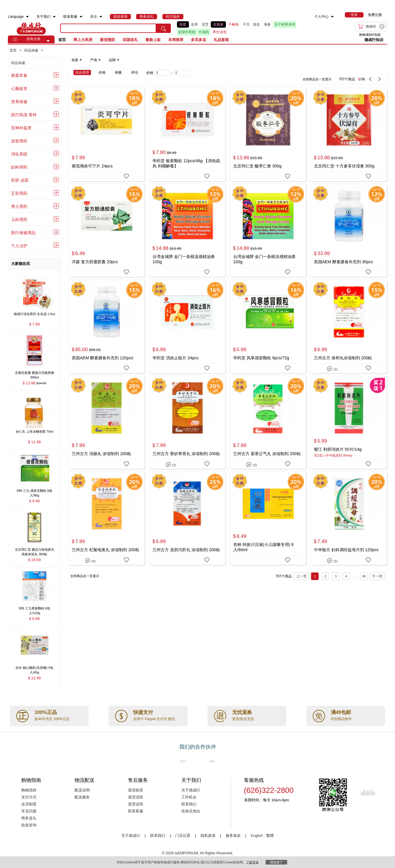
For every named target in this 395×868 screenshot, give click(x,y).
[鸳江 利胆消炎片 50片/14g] (349, 422)
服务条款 (233, 836)
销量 (118, 73)
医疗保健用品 (23, 233)
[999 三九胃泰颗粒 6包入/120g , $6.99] (34, 609)
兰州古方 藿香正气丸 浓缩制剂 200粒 (267, 454)
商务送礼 (29, 818)
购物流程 (29, 790)
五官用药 (19, 193)
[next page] (380, 79)
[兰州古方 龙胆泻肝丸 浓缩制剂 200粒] (187, 518)
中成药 (204, 32)
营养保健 (19, 102)
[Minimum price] (163, 73)
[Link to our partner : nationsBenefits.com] (183, 761)
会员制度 (29, 804)
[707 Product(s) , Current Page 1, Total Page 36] (298, 76)
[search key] (108, 28)
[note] (96, 60)
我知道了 (276, 862)
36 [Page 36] (364, 576)
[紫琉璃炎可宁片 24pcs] (107, 135)
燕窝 (183, 24)
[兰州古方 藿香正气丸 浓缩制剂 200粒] (268, 422)
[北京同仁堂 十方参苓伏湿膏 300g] (349, 135)
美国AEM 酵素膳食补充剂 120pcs (102, 358)
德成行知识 (374, 40)
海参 (267, 24)
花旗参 (218, 24)
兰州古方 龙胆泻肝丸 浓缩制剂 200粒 (186, 550)
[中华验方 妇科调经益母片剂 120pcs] (349, 518)
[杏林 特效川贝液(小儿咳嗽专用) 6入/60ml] (268, 518)
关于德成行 (191, 790)
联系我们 (189, 804)
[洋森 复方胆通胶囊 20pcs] (107, 231)
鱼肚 (257, 24)
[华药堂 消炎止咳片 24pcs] (187, 326)
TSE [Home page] (31, 28)
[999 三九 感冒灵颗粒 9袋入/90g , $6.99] (34, 491)
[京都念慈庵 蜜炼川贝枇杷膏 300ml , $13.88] (34, 373)
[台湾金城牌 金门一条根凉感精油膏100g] (268, 231)
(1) (332, 368)
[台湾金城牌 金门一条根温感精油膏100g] (187, 231)
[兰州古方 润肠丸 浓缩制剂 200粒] (107, 422)
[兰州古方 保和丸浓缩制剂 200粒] (349, 326)
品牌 (114, 60)
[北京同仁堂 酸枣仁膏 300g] (268, 135)
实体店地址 (191, 811)
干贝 (246, 24)
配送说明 (82, 790)
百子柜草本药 (285, 24)
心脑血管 (19, 89)
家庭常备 (19, 75)
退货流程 (136, 797)
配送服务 (82, 797)
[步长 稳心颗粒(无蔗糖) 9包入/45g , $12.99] (34, 668)
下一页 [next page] (377, 576)
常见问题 (29, 811)
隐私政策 (208, 836)
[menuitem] (27, 17)
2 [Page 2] (325, 576)
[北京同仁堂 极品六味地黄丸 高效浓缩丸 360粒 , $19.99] (34, 550)
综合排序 (82, 73)
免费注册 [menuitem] (375, 15)
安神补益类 (21, 128)
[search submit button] (164, 28)
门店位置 (183, 836)
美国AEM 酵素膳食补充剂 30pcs (344, 262)
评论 (135, 73)
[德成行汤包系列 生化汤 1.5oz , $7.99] (34, 314)
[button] (48, 41)
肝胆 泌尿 (20, 180)
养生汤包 (220, 32)
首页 (62, 40)
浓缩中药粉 (187, 32)
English (257, 836)
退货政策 (136, 790)
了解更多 (252, 862)
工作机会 (189, 797)
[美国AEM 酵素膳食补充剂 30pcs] (349, 231)
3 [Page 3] (336, 576)
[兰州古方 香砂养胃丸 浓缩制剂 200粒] (187, 422)
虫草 (194, 24)
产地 (95, 60)
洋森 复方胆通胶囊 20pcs (95, 262)
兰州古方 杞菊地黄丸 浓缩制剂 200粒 (106, 550)
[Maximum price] (181, 73)
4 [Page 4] (346, 576)
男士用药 (19, 206)
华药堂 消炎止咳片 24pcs (175, 358)
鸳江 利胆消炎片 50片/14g (338, 449)
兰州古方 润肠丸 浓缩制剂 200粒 (101, 454)
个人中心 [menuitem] (322, 17)
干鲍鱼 (234, 24)
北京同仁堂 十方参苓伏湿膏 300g (344, 166)
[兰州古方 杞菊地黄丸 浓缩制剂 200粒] (107, 518)
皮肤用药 (19, 141)
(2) (251, 464)
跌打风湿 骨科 (24, 115)
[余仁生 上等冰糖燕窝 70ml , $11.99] (34, 432)
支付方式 (29, 797)
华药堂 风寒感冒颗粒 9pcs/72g (261, 358)
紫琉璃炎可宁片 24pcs (92, 166)
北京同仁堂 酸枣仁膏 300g (257, 166)
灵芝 (205, 24)
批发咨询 (29, 825)
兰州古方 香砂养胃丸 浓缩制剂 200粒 (186, 454)
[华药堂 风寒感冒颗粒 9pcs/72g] (268, 326)
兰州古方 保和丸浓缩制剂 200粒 (343, 358)
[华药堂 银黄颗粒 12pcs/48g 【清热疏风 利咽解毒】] (187, 135)
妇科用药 (19, 167)
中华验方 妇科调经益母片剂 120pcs (346, 550)
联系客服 (136, 811)
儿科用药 (19, 220)
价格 (102, 73)
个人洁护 (19, 246)
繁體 (270, 836)
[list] (243, 28)
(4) (90, 560)
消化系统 (19, 154)
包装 (77, 60)
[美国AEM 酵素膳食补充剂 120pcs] (107, 326)
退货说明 (136, 804)
